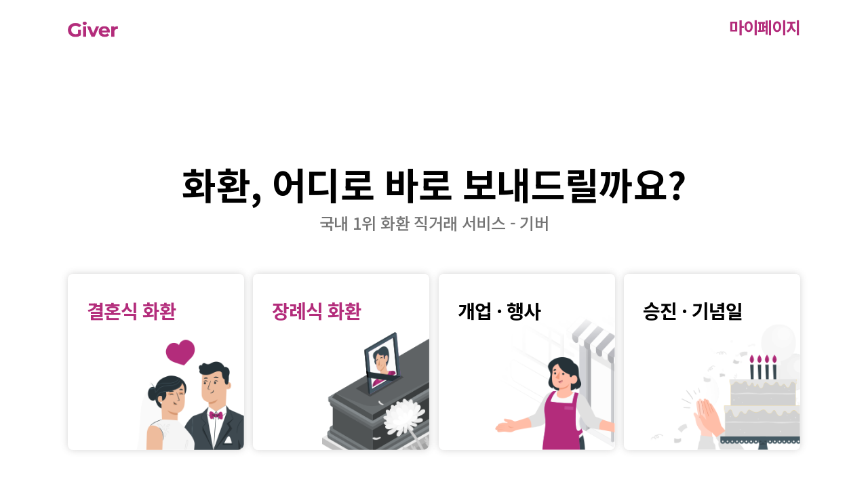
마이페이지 (765, 27)
